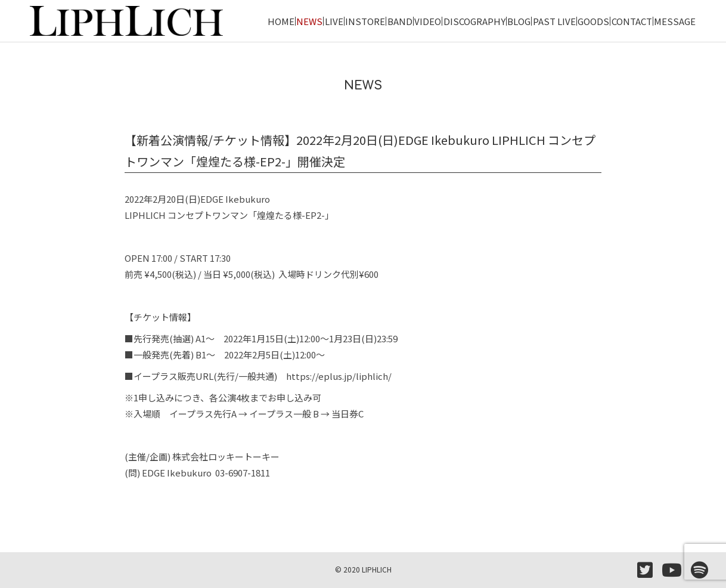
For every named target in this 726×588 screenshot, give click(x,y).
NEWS (309, 21)
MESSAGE (675, 21)
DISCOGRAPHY (474, 21)
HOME (281, 21)
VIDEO (428, 21)
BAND (400, 21)
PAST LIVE (554, 21)
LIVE (334, 21)
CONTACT (632, 21)
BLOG (519, 21)
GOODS (593, 21)
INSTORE (365, 21)
